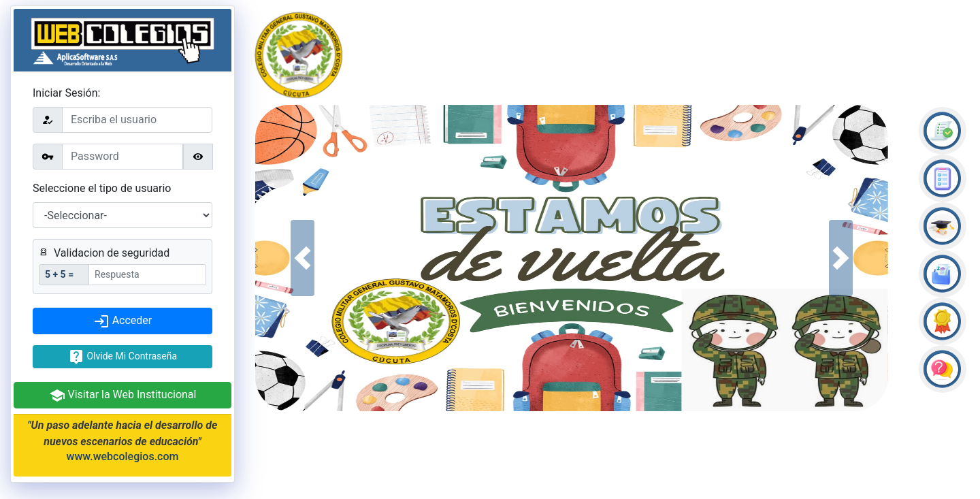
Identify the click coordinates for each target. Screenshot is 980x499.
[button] (303, 258)
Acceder (123, 321)
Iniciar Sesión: (66, 93)
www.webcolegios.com (123, 456)
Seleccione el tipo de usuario (102, 188)
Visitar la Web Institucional (123, 396)
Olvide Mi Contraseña (122, 357)
